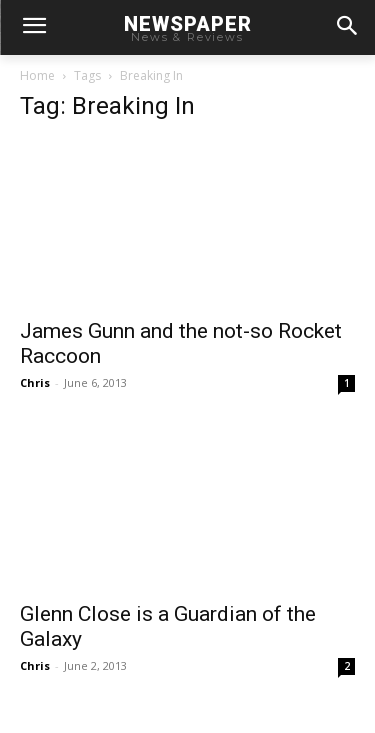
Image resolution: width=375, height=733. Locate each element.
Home (37, 75)
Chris (35, 382)
